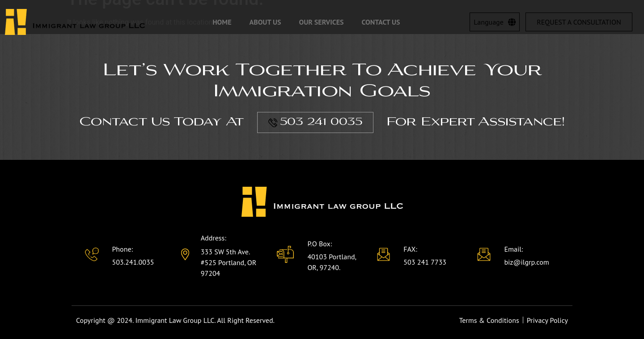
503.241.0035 (133, 262)
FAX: (410, 249)
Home (222, 22)
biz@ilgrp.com (526, 262)
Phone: (122, 249)
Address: (214, 238)
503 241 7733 (425, 262)
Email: (513, 249)
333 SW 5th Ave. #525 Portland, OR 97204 (229, 262)
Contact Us (381, 22)
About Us (265, 22)
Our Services (321, 22)
